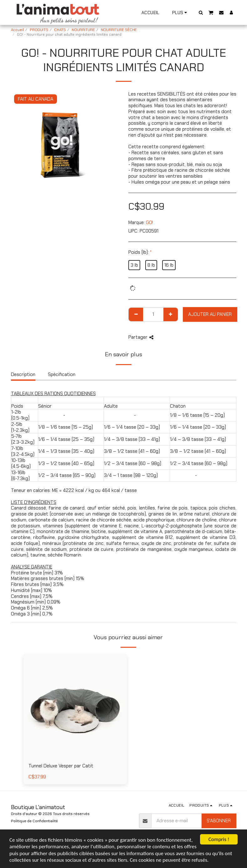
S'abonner (219, 821)
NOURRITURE (83, 30)
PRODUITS (39, 30)
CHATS (60, 30)
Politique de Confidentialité (34, 821)
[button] (201, 12)
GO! (149, 222)
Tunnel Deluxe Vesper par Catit (61, 766)
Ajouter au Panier (210, 314)
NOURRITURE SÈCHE (119, 30)
